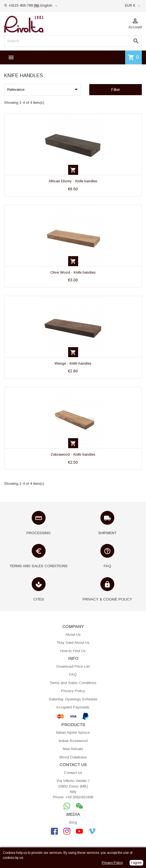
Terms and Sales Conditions (73, 683)
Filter (116, 89)
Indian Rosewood (73, 741)
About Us (73, 634)
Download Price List (73, 666)
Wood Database (73, 757)
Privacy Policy (73, 691)
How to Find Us (73, 651)
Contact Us (73, 773)
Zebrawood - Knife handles (73, 454)
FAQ (73, 674)
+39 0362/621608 (79, 797)
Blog (73, 822)
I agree (136, 863)
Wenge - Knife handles (73, 363)
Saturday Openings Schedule (73, 699)
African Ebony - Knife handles (73, 181)
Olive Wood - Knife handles (73, 272)
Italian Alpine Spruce (73, 732)
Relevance (43, 89)
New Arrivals (73, 749)
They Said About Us (73, 643)
